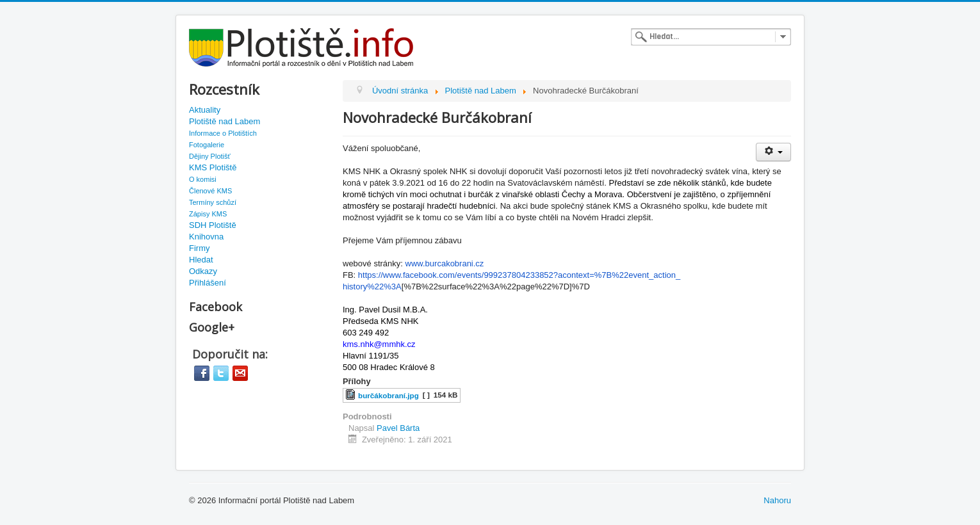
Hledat (201, 260)
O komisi (203, 179)
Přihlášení (208, 283)
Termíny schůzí (213, 202)
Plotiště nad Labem (225, 121)
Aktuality (205, 110)
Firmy (200, 248)
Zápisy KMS (208, 214)
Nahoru (777, 500)
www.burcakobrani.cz (445, 263)
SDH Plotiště (213, 225)
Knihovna (206, 237)
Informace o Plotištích (223, 133)
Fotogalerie (207, 145)
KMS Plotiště (213, 167)
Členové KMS (210, 191)
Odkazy (203, 271)
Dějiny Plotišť (210, 156)
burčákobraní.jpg (388, 395)
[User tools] (773, 152)
